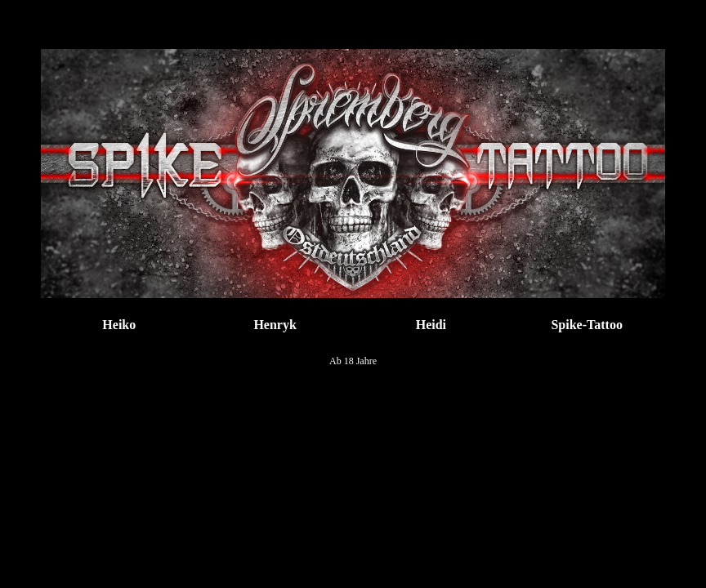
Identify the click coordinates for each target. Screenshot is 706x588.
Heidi (431, 325)
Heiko (119, 325)
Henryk (275, 325)
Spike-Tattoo (586, 325)
